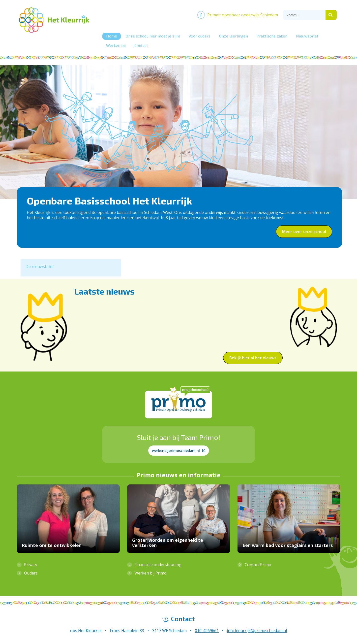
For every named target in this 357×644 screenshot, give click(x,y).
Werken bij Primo (150, 573)
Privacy (31, 565)
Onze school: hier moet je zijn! (153, 36)
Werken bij (116, 45)
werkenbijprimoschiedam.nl (179, 451)
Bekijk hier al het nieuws (253, 358)
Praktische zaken (272, 36)
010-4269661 (207, 631)
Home (112, 36)
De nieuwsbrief (40, 267)
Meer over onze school (304, 232)
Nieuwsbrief (307, 36)
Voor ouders (200, 36)
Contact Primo (258, 565)
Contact (141, 45)
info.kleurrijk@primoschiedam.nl (257, 631)
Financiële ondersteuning (158, 565)
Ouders (31, 573)
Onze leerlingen (234, 36)
